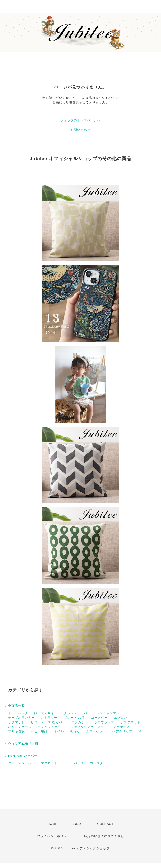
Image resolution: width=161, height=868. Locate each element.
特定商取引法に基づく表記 (104, 836)
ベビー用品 (39, 731)
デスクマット (131, 722)
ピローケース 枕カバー (48, 722)
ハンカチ (78, 722)
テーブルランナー (21, 718)
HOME (52, 824)
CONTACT (105, 824)
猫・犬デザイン (46, 713)
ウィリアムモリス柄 (23, 744)
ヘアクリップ (122, 731)
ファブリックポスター (87, 727)
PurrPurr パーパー (23, 756)
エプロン (121, 718)
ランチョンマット (110, 713)
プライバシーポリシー (54, 836)
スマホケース (120, 727)
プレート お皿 (74, 718)
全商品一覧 (16, 706)
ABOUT (77, 824)
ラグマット (16, 722)
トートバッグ (18, 713)
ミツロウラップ (103, 722)
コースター (99, 718)
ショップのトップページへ (80, 120)
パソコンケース (20, 727)
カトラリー (49, 718)
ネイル (59, 731)
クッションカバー (77, 713)
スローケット (96, 731)
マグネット (49, 763)
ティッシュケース (51, 727)
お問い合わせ (80, 130)
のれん (75, 731)
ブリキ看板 (16, 731)
